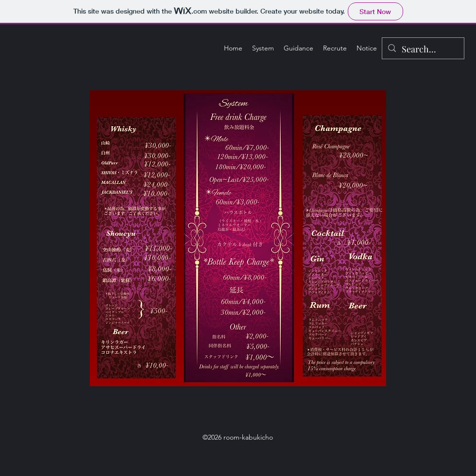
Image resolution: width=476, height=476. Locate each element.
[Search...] (423, 49)
